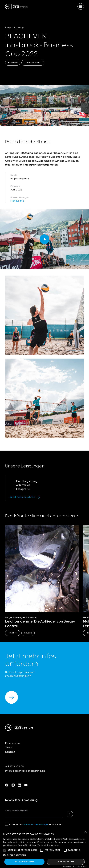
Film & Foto (13, 62)
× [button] (85, 832)
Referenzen (12, 743)
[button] (5, 850)
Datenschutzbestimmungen (36, 824)
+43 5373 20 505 (14, 767)
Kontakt (10, 752)
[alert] (44, 848)
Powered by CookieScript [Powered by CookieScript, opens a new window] (75, 866)
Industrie (28, 633)
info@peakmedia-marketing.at (25, 771)
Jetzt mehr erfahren (26, 497)
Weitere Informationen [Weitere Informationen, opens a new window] (48, 845)
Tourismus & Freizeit (33, 62)
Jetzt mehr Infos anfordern (30, 660)
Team (9, 748)
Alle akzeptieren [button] (24, 862)
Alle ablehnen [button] (66, 862)
